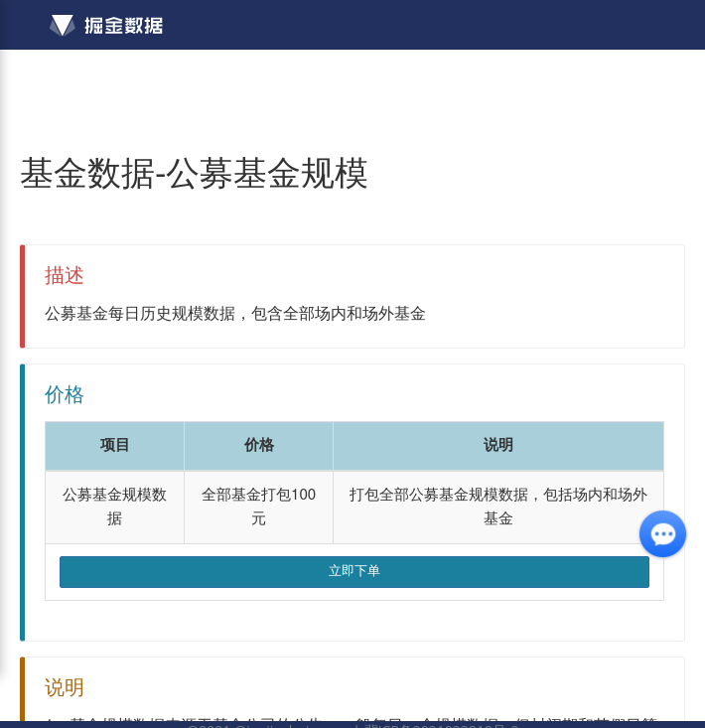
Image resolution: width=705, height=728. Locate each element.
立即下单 (354, 572)
